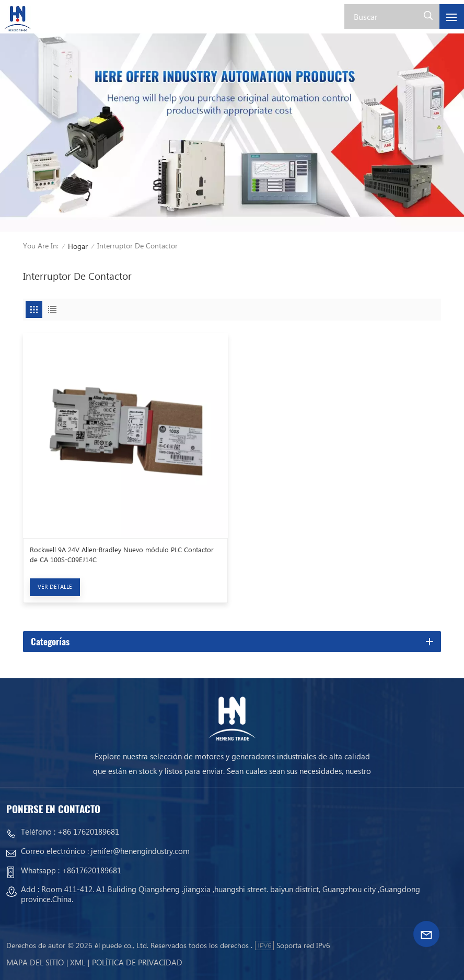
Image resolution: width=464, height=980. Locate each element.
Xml (78, 962)
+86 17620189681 (88, 831)
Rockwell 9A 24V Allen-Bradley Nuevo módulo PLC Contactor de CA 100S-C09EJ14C (122, 554)
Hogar (78, 246)
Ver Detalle (55, 586)
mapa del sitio (35, 962)
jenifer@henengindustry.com (140, 851)
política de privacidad (137, 962)
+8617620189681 (91, 870)
